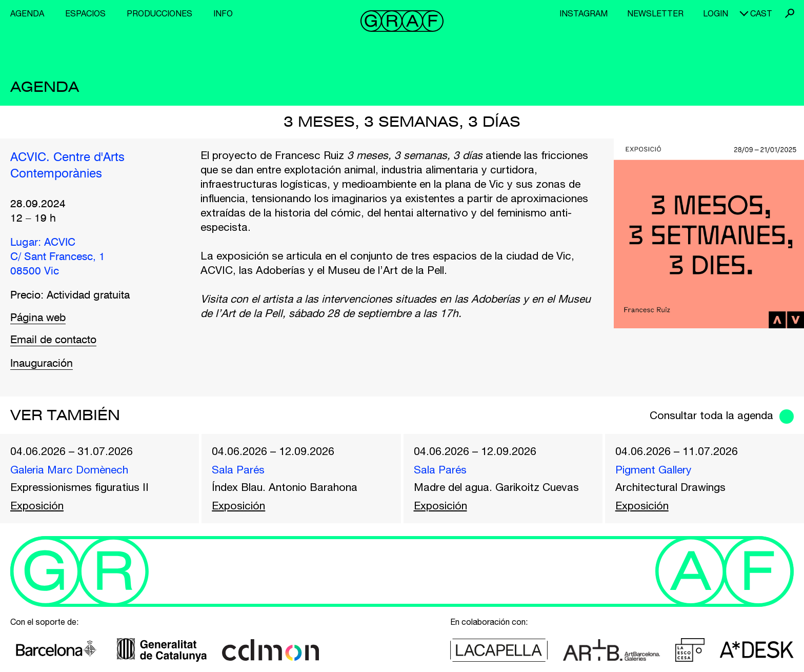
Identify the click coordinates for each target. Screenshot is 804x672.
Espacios (85, 13)
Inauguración (42, 364)
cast (761, 13)
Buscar (790, 13)
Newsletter (655, 13)
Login (716, 13)
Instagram (584, 13)
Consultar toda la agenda (711, 415)
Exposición (37, 505)
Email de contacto (53, 340)
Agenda (27, 13)
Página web (38, 318)
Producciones (159, 13)
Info (223, 13)
